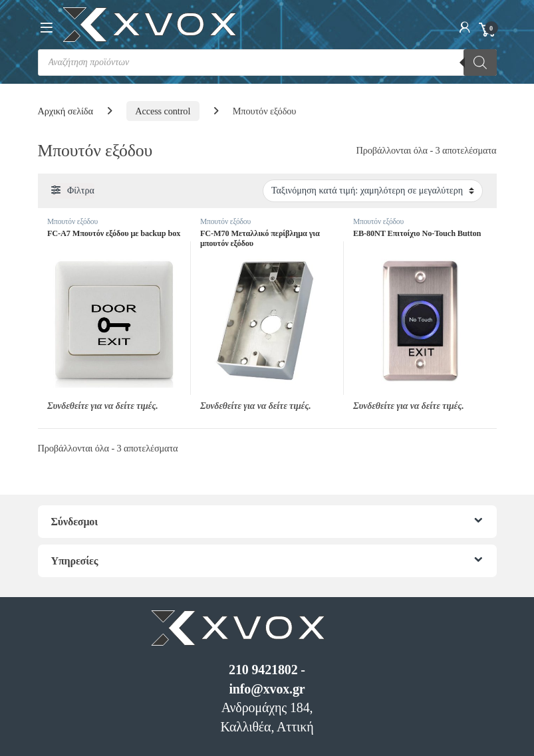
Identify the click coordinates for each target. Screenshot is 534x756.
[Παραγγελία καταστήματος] (373, 191)
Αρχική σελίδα (66, 111)
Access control (163, 111)
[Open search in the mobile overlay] (267, 63)
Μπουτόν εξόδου (72, 221)
